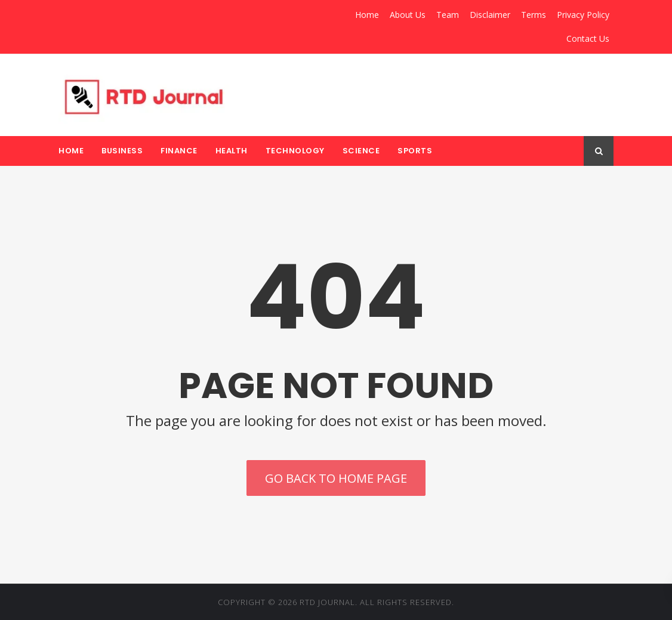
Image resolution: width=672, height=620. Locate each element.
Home (367, 15)
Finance (179, 151)
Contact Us (588, 38)
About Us (408, 15)
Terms (534, 15)
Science (361, 151)
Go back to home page (336, 478)
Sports (415, 151)
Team (448, 15)
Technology (295, 151)
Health (232, 151)
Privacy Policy (583, 15)
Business (122, 151)
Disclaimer (490, 15)
